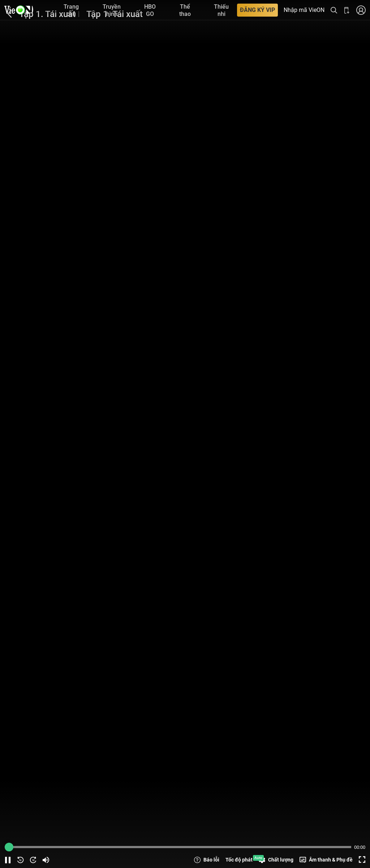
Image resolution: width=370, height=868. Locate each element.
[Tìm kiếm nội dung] (334, 10)
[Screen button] (362, 860)
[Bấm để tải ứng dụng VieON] (347, 10)
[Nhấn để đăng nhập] (361, 10)
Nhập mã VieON (304, 10)
